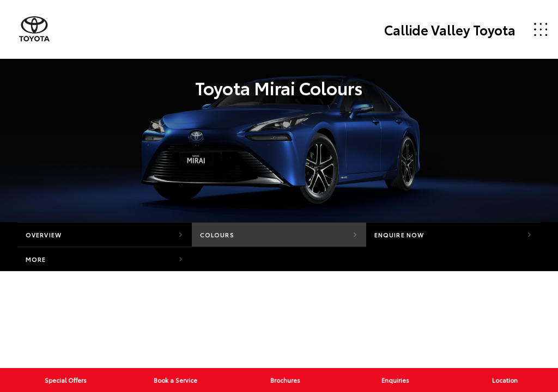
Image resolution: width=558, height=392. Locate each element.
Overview (44, 235)
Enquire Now (399, 235)
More (36, 259)
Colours (217, 235)
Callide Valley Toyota (450, 29)
